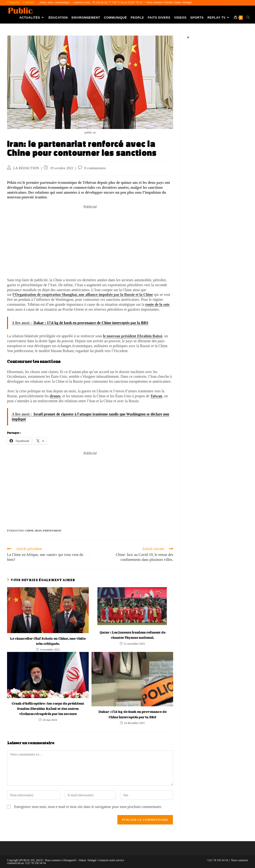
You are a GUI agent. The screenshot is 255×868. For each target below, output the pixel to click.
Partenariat (52, 530)
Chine (29, 530)
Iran (38, 530)
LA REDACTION (26, 168)
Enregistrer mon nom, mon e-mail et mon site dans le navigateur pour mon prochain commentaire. (88, 807)
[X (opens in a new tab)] (222, 3)
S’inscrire (29, 2)
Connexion (13, 2)
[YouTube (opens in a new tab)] (240, 3)
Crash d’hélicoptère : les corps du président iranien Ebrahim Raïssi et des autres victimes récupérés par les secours (48, 709)
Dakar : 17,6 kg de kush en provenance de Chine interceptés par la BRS (132, 714)
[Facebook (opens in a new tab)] (228, 3)
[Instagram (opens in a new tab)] (234, 3)
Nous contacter (239, 860)
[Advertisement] (90, 242)
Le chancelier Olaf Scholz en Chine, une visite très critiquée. (48, 641)
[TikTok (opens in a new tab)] (246, 3)
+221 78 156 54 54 (217, 860)
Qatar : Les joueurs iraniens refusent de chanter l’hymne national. (132, 635)
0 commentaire (95, 168)
